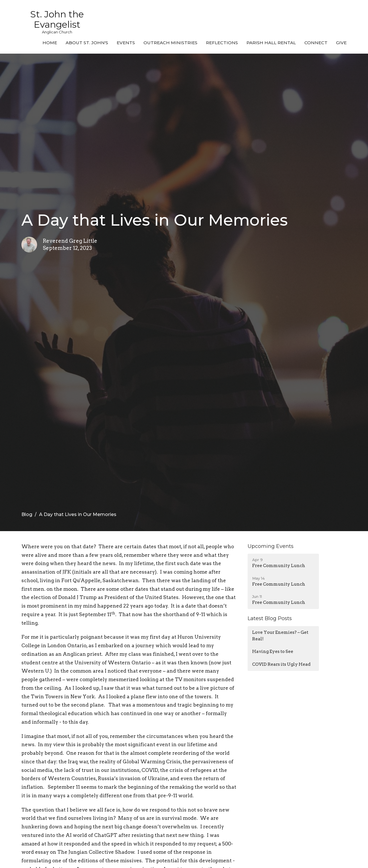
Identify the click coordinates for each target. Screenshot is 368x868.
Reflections (222, 43)
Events (126, 43)
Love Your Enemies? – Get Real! (280, 636)
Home (50, 43)
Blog (27, 514)
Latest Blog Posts (270, 618)
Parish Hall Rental (271, 43)
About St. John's (87, 43)
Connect (316, 43)
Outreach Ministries (170, 43)
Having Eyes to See (273, 651)
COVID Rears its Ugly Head (281, 664)
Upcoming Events (271, 546)
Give (341, 43)
